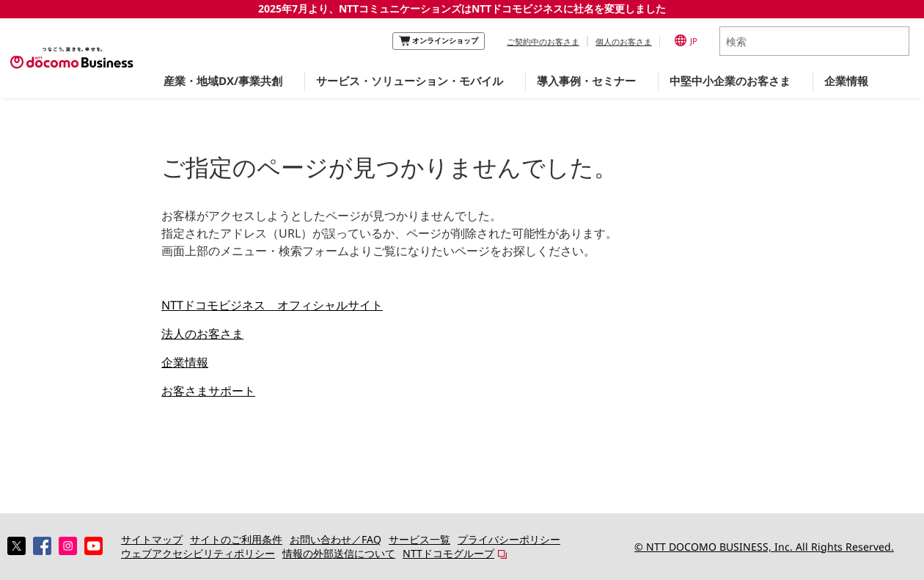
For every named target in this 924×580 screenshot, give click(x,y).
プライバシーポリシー (509, 539)
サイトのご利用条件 (236, 539)
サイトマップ (152, 539)
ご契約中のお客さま (543, 41)
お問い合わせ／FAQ (335, 539)
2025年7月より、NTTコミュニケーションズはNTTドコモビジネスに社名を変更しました (462, 8)
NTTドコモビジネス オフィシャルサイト (272, 305)
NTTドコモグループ (448, 553)
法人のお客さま (202, 334)
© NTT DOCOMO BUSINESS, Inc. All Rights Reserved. (764, 547)
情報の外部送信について (339, 553)
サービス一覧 (419, 539)
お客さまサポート (208, 391)
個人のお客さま (624, 41)
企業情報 (185, 362)
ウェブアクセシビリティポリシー (198, 553)
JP (686, 40)
